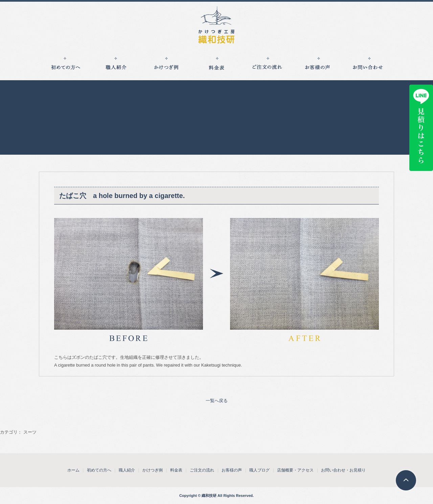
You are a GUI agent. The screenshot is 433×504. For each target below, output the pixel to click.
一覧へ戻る (217, 401)
